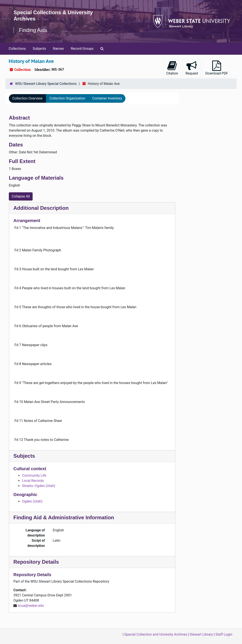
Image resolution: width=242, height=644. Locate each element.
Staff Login (224, 634)
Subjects (39, 49)
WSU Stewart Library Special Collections (46, 84)
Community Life (34, 475)
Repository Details (36, 562)
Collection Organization (67, 98)
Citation (172, 68)
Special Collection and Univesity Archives (156, 634)
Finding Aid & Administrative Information (64, 517)
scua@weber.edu (31, 606)
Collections (17, 49)
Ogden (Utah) (32, 501)
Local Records (33, 481)
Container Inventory (107, 98)
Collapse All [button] (21, 196)
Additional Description (41, 208)
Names (58, 49)
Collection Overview (27, 98)
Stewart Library (201, 634)
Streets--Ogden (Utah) (39, 486)
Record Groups (82, 49)
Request (192, 68)
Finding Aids (33, 30)
